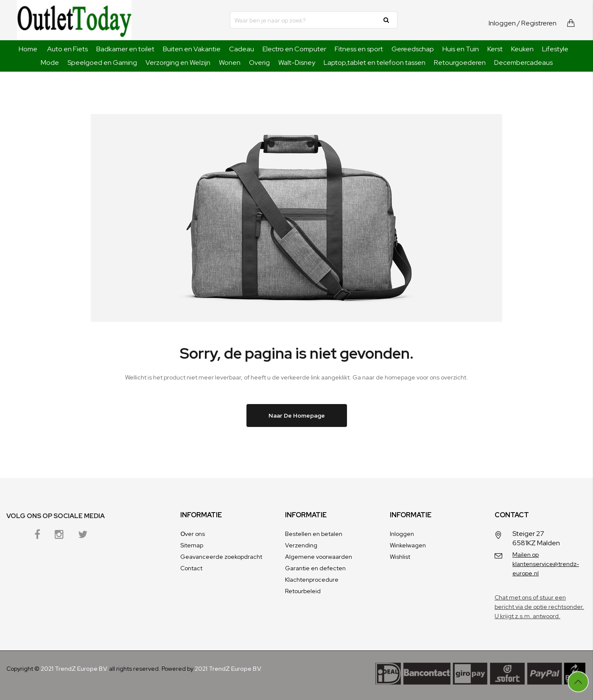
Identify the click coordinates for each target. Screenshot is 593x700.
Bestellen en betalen (314, 534)
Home (28, 49)
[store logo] (74, 20)
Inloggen (502, 23)
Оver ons (193, 534)
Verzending (301, 545)
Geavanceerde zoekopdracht (221, 557)
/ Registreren (537, 23)
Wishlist (400, 557)
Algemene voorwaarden (319, 557)
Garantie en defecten (315, 568)
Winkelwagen (408, 545)
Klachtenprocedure (312, 580)
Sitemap (192, 545)
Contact (191, 568)
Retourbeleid (303, 591)
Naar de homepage (297, 416)
